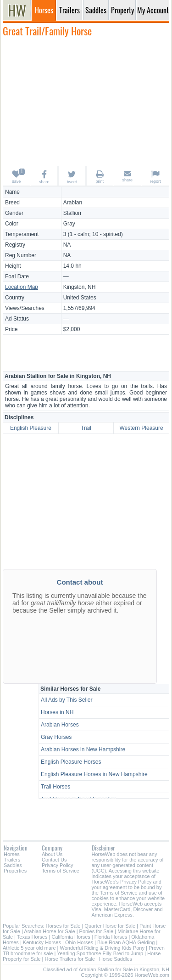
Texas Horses (32, 937)
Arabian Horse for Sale (49, 931)
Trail (86, 428)
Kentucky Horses (42, 942)
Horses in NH (57, 712)
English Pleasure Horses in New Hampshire (94, 774)
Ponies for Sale (97, 931)
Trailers (12, 860)
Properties (15, 871)
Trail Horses (55, 787)
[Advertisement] (86, 101)
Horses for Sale (63, 926)
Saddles (13, 865)
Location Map (22, 287)
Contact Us (54, 860)
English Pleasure (31, 428)
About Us (52, 854)
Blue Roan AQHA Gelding (126, 942)
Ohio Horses (79, 942)
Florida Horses (111, 937)
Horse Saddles (116, 959)
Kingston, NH (80, 287)
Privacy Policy (57, 865)
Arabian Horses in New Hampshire (83, 749)
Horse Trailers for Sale (70, 959)
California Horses (71, 937)
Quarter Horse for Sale (110, 926)
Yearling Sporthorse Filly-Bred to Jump (100, 953)
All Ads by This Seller (67, 700)
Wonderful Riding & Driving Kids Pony (102, 948)
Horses (12, 854)
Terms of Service (61, 871)
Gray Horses (56, 737)
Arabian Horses (60, 725)
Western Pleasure (141, 428)
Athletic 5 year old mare (29, 948)
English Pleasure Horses (71, 762)
